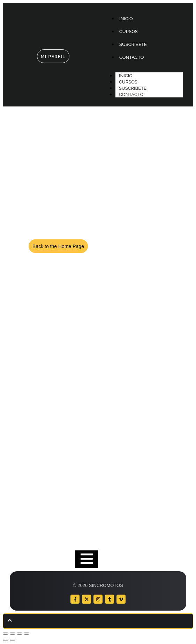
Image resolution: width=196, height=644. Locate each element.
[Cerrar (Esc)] (27, 634)
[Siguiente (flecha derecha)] (13, 640)
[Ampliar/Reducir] (6, 634)
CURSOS (128, 82)
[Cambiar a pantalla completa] (13, 634)
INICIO (126, 76)
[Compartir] (20, 634)
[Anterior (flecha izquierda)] (6, 640)
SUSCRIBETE (133, 88)
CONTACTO (131, 94)
